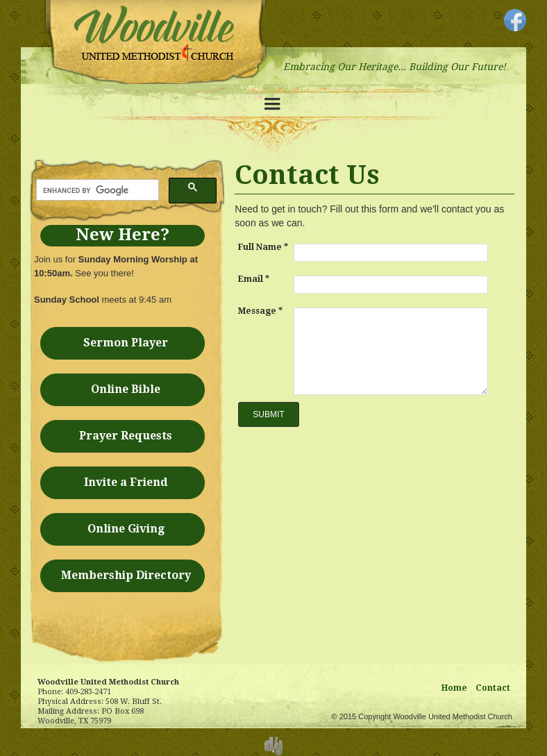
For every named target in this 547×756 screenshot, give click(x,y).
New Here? (123, 235)
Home (454, 688)
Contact (493, 688)
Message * (260, 311)
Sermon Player (126, 343)
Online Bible (126, 389)
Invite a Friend (126, 482)
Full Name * (263, 247)
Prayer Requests (126, 436)
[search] (96, 190)
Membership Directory (126, 575)
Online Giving (126, 529)
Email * (254, 279)
